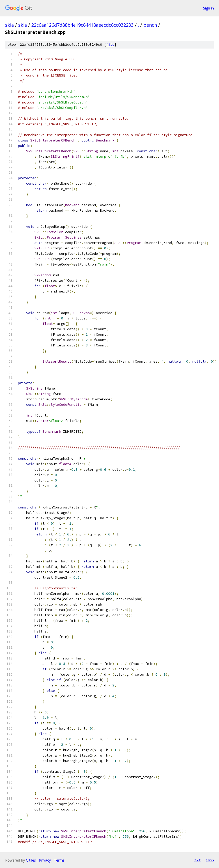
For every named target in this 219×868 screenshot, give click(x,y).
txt (197, 860)
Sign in (208, 8)
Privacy (45, 860)
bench (150, 25)
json (210, 860)
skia (9, 25)
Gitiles (31, 860)
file (110, 45)
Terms (59, 860)
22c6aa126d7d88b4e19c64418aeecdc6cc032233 (82, 25)
